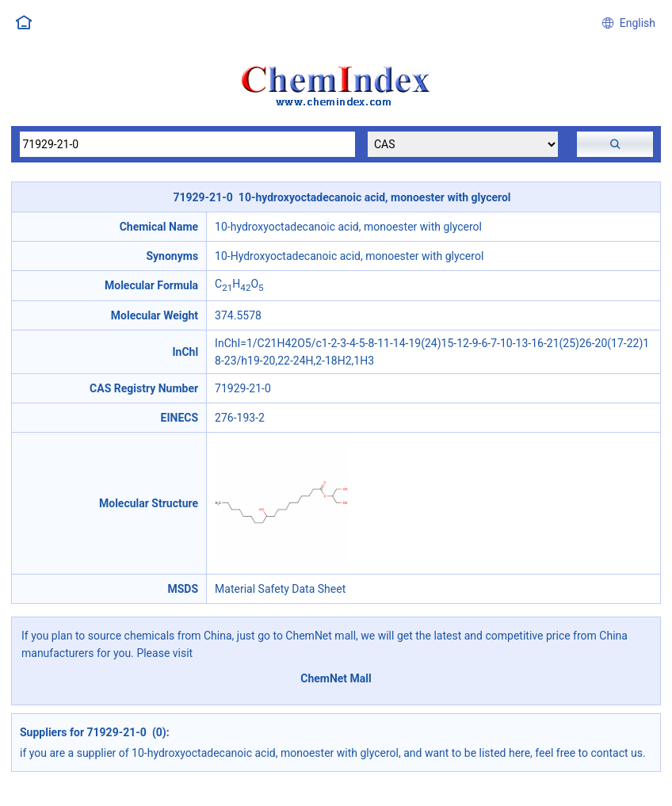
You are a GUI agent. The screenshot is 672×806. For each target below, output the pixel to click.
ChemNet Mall (336, 678)
